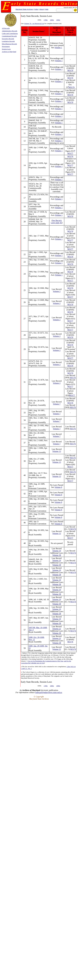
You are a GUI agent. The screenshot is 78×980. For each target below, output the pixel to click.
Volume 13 (57, 451)
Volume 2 (57, 291)
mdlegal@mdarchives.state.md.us (49, 692)
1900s (58, 20)
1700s (46, 20)
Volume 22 (57, 629)
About (42, 9)
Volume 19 (57, 551)
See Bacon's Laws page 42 (56, 222)
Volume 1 (58, 48)
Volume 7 (57, 404)
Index (36, 9)
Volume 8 (58, 487)
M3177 (70, 153)
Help (47, 9)
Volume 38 (57, 555)
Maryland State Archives (24, 9)
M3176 (70, 70)
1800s (52, 20)
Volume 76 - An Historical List (34, 23)
